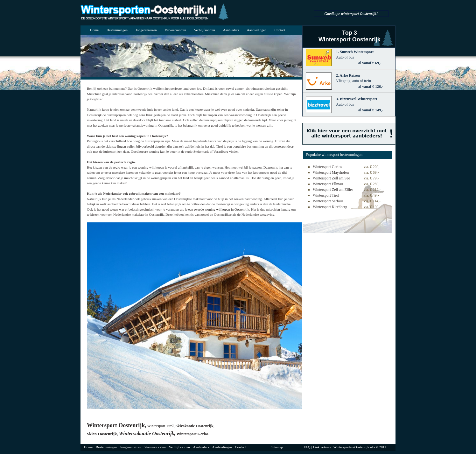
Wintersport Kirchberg (330, 207)
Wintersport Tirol (326, 195)
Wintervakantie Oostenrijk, (147, 433)
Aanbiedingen (257, 30)
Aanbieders (231, 30)
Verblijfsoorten (205, 30)
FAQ (307, 447)
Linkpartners (322, 447)
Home (94, 30)
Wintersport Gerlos (192, 434)
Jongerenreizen (146, 30)
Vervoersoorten (175, 30)
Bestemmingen (117, 30)
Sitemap (277, 447)
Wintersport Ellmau (328, 184)
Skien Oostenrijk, (102, 434)
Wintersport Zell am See (331, 178)
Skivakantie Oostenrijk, (195, 426)
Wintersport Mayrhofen (331, 172)
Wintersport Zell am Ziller (333, 190)
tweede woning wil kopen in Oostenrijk (222, 209)
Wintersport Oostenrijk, (117, 425)
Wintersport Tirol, (161, 426)
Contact (280, 30)
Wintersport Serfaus (328, 201)
